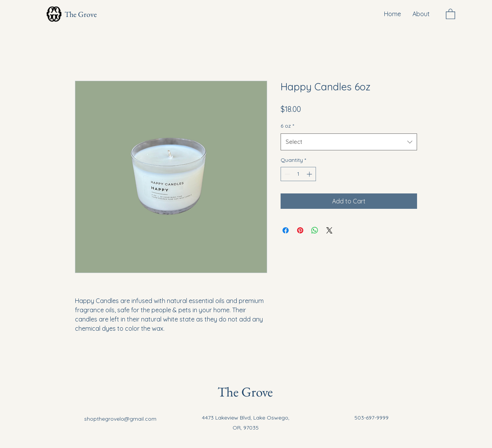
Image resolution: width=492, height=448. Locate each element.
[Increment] (310, 174)
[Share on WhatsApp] (315, 230)
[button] (450, 14)
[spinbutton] (298, 174)
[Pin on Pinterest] (300, 230)
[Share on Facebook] (286, 230)
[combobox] (349, 142)
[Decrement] (287, 174)
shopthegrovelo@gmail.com (120, 419)
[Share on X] (329, 230)
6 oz (287, 126)
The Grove (81, 14)
